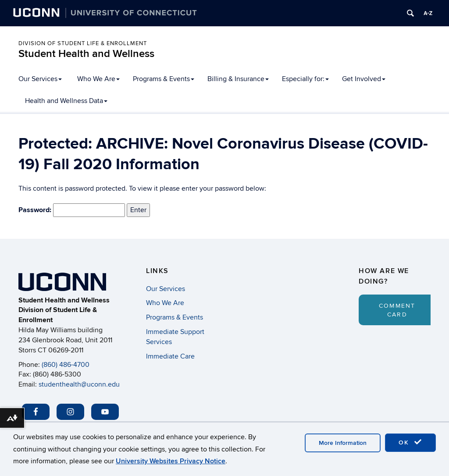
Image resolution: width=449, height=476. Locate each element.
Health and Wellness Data (66, 101)
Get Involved (364, 79)
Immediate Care (170, 356)
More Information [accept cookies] (343, 443)
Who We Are (98, 79)
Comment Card (397, 310)
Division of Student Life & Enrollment (83, 43)
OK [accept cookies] (410, 442)
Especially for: (305, 79)
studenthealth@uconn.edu (79, 384)
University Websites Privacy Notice (171, 461)
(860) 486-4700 (66, 365)
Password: (72, 210)
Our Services (40, 79)
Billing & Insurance (238, 79)
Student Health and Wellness (86, 54)
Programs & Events (164, 79)
